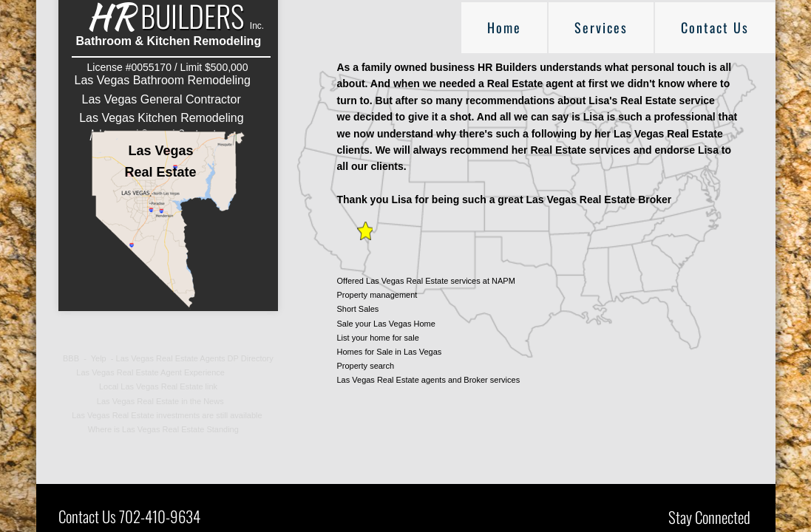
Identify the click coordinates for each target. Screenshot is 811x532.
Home (504, 27)
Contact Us (715, 27)
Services (601, 27)
